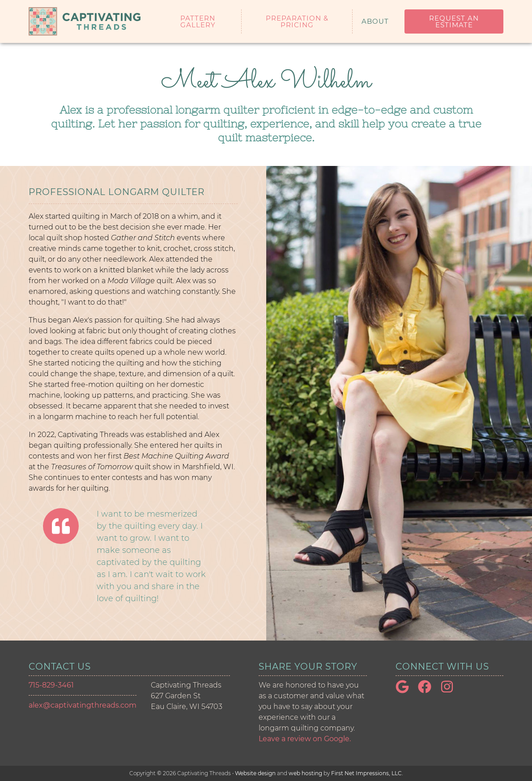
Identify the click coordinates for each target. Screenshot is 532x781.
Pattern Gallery (198, 21)
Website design (255, 773)
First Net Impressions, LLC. (367, 773)
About (375, 21)
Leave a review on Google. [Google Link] (305, 739)
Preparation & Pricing (297, 21)
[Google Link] (406, 691)
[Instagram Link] (451, 691)
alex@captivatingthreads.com (83, 705)
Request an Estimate (454, 21)
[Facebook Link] (428, 691)
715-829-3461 (51, 685)
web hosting (305, 773)
